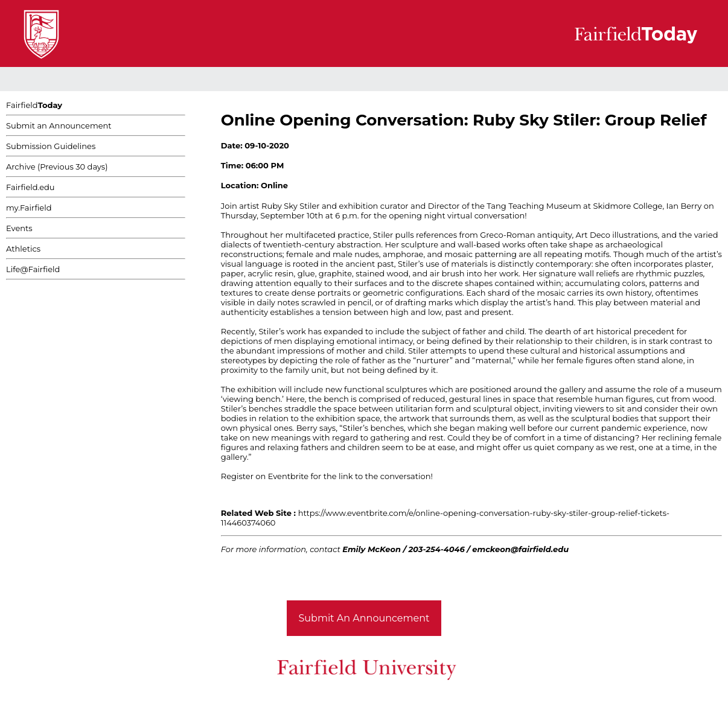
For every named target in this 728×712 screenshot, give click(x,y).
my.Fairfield (29, 208)
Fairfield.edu (30, 187)
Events (19, 228)
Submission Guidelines (51, 146)
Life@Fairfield (33, 269)
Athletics (23, 249)
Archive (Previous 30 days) (57, 167)
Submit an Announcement (59, 126)
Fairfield (34, 105)
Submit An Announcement (364, 618)
